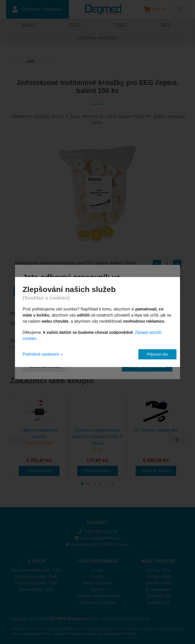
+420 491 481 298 (97, 532)
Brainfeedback (158, 590)
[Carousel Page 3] (94, 484)
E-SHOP (36, 561)
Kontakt (97, 577)
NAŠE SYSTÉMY (158, 561)
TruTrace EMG (159, 577)
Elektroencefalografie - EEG (37, 570)
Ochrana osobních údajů (97, 596)
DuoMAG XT (159, 603)
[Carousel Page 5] (107, 484)
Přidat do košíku (39, 471)
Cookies (97, 590)
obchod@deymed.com (98, 538)
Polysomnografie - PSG (36, 583)
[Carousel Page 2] (88, 484)
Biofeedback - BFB (36, 590)
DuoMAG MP (158, 596)
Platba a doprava (98, 583)
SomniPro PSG (158, 583)
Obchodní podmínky (97, 603)
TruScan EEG (158, 570)
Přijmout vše (153, 354)
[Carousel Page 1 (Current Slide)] (82, 484)
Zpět (29, 61)
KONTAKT (98, 523)
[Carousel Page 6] (113, 484)
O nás (98, 570)
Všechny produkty (97, 38)
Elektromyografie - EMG (37, 577)
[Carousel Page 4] (101, 484)
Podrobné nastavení (43, 354)
